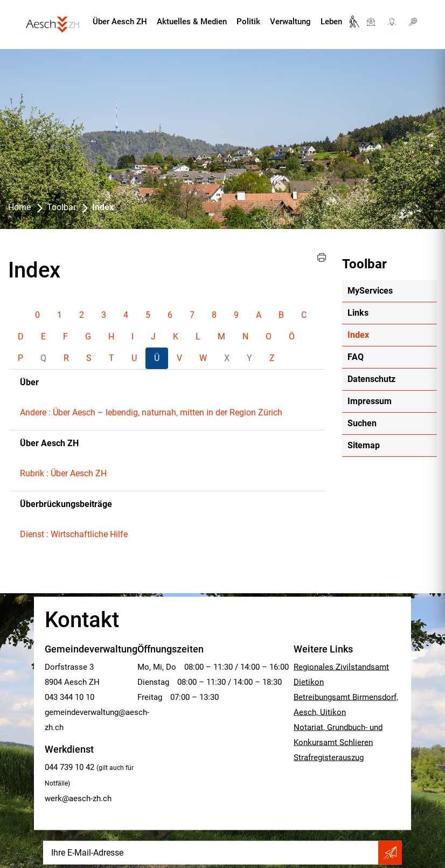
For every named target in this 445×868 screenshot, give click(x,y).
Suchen (362, 423)
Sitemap (364, 445)
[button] (322, 258)
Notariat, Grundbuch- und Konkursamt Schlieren (338, 735)
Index (384, 335)
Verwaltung (290, 22)
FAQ (356, 357)
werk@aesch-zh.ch (78, 798)
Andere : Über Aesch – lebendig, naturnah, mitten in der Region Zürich (151, 412)
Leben (331, 22)
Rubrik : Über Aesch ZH (63, 473)
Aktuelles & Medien (192, 22)
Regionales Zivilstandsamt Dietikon (341, 675)
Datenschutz (371, 379)
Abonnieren (390, 853)
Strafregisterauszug (329, 758)
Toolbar (364, 264)
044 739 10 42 (69, 767)
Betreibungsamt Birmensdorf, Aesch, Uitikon (346, 705)
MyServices (370, 291)
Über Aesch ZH (120, 22)
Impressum (370, 401)
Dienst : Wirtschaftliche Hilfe (74, 534)
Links (358, 313)
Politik (248, 22)
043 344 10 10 (69, 697)
